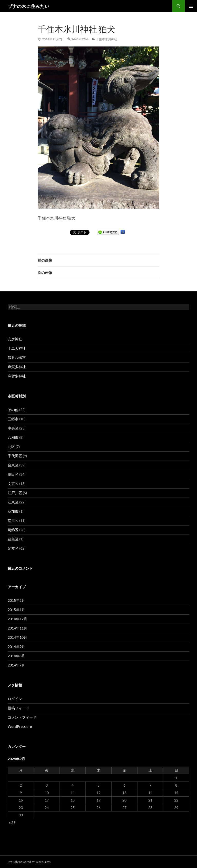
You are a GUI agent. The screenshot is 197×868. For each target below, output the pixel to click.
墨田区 (13, 474)
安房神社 (15, 339)
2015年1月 (16, 610)
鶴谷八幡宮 (17, 357)
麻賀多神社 (17, 367)
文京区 (13, 484)
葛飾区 (13, 530)
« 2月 (13, 822)
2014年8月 (16, 656)
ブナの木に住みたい (28, 6)
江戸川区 (15, 493)
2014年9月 (16, 647)
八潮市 (13, 437)
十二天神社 (17, 348)
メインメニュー (191, 6)
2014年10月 (17, 637)
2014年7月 (16, 665)
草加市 (13, 511)
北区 (11, 447)
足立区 (13, 548)
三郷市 (13, 419)
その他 (13, 410)
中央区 (13, 428)
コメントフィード (22, 717)
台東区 (13, 465)
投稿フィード (18, 708)
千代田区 (15, 456)
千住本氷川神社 (106, 39)
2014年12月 (17, 619)
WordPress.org (20, 726)
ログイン (15, 699)
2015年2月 (16, 600)
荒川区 (13, 521)
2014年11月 (17, 628)
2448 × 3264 (80, 39)
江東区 (13, 502)
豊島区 (13, 539)
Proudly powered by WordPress (29, 862)
